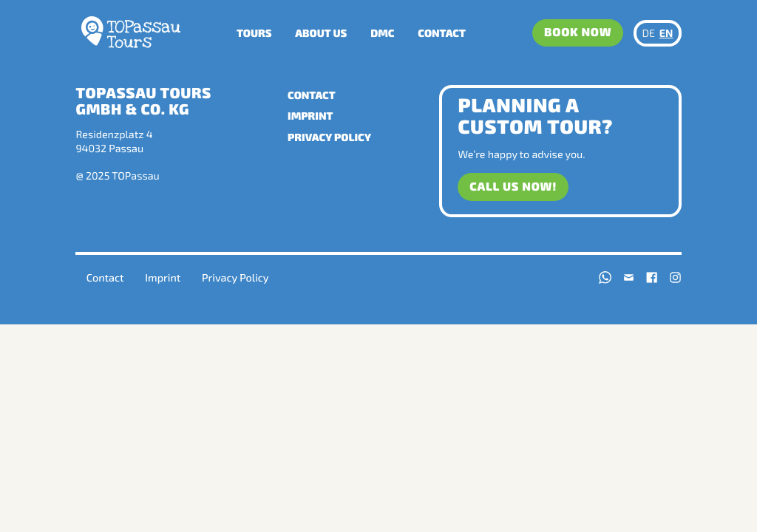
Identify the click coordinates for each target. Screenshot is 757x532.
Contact (442, 33)
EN (666, 33)
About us (321, 33)
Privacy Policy (329, 137)
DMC (382, 33)
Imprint (310, 116)
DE (649, 33)
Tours (254, 33)
